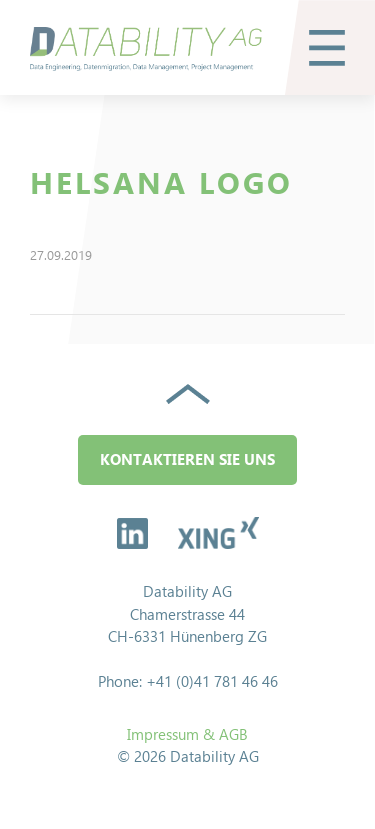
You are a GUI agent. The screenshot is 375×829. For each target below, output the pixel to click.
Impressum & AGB (187, 734)
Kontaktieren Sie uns (187, 459)
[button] (327, 48)
